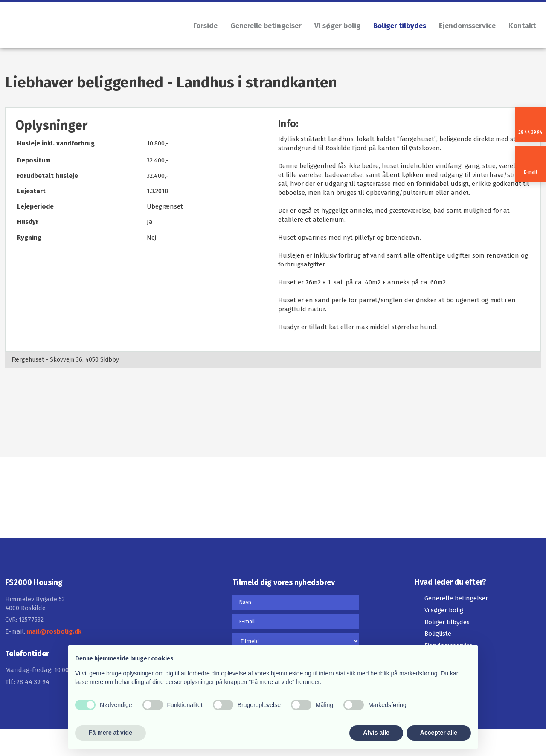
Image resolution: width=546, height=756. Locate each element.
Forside (205, 26)
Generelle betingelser (266, 26)
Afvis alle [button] (376, 733)
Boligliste (438, 634)
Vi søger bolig (337, 26)
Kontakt (522, 26)
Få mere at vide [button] (110, 733)
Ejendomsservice (467, 26)
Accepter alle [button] (439, 733)
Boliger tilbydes (400, 26)
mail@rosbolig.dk (54, 631)
